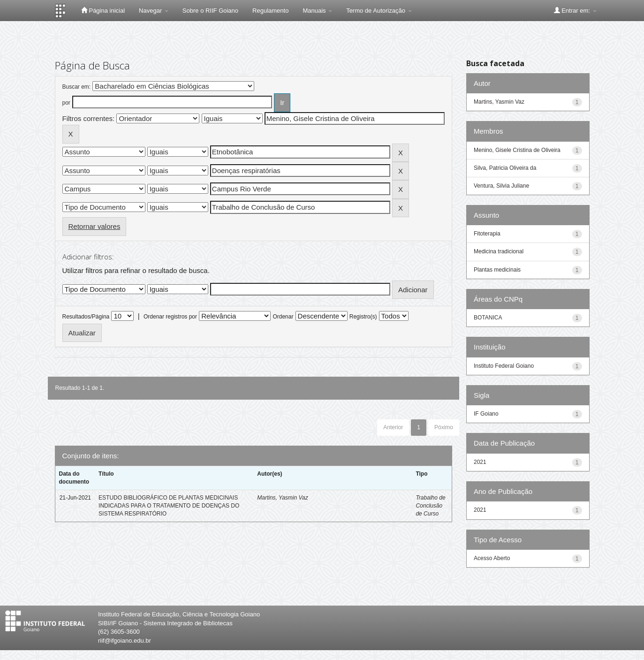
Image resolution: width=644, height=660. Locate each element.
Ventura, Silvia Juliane (501, 186)
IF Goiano (486, 414)
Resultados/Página (86, 317)
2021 (480, 462)
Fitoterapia (487, 234)
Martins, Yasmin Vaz (282, 498)
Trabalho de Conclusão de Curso (430, 506)
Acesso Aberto (492, 558)
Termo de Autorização (379, 11)
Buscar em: (77, 87)
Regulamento (270, 11)
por (66, 103)
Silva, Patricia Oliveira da (505, 168)
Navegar (154, 11)
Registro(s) (363, 317)
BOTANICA (488, 318)
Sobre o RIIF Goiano (210, 11)
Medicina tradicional (499, 251)
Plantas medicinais (497, 270)
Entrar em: (575, 10)
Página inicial (103, 10)
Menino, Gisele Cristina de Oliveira (517, 150)
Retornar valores (95, 226)
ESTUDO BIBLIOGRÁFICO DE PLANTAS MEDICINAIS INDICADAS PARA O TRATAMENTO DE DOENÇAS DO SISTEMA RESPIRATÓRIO (169, 506)
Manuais (317, 11)
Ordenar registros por (170, 317)
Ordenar (283, 317)
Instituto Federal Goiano (504, 366)
